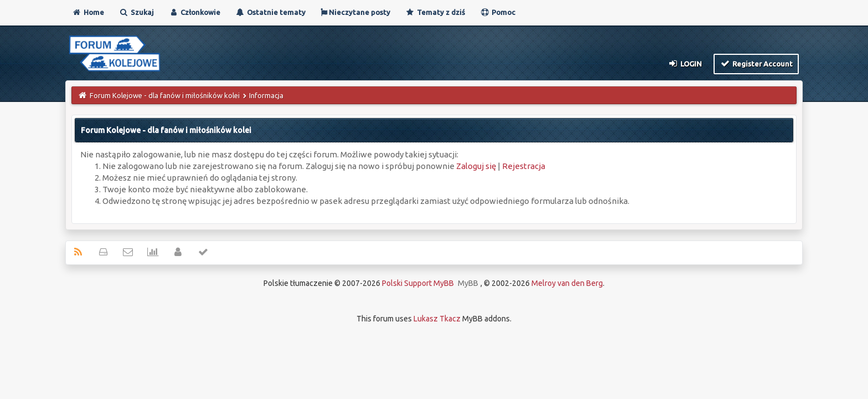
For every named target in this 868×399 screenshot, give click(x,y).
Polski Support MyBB (418, 283)
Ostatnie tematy (270, 12)
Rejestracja (524, 166)
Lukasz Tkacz (437, 319)
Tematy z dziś (435, 12)
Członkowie (195, 12)
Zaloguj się (476, 166)
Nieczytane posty (355, 12)
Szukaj (136, 12)
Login (684, 63)
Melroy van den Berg (567, 283)
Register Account (756, 63)
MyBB (468, 283)
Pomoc (498, 12)
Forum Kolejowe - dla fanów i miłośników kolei (165, 95)
